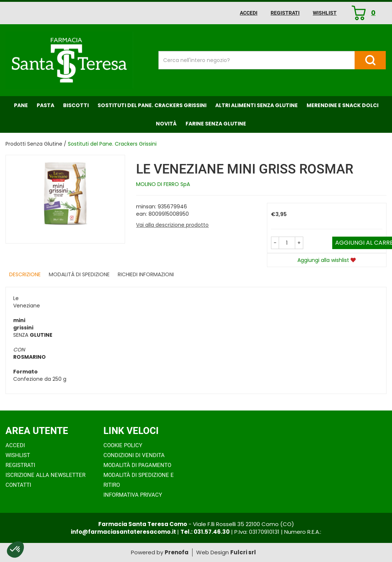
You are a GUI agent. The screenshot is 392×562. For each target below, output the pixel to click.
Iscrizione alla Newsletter (45, 475)
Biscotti (76, 105)
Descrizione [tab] (25, 274)
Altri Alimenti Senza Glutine (257, 105)
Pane (21, 105)
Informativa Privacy (133, 495)
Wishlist (325, 13)
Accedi (249, 13)
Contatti (18, 485)
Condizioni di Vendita (134, 455)
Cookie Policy (123, 445)
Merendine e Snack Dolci (342, 105)
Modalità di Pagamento (137, 465)
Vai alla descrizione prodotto (172, 225)
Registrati (285, 13)
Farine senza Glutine (216, 124)
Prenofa (177, 552)
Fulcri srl (243, 552)
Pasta (45, 105)
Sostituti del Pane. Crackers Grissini (152, 105)
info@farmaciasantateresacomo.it (124, 532)
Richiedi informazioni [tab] (146, 274)
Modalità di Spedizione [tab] (79, 274)
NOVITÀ (166, 124)
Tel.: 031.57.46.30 (205, 532)
